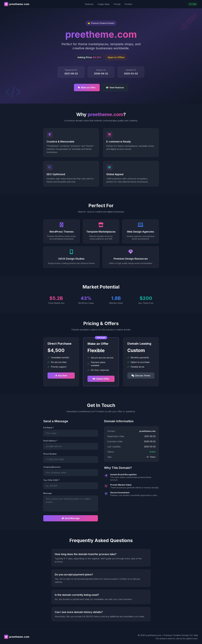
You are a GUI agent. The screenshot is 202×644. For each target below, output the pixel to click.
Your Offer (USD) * (51, 480)
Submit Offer (101, 379)
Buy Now (61, 376)
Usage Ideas (104, 4)
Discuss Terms (141, 376)
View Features (115, 88)
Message (47, 493)
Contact (128, 4)
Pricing (117, 4)
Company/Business (52, 467)
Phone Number (50, 454)
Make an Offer (87, 88)
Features (89, 4)
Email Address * (50, 441)
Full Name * (49, 428)
